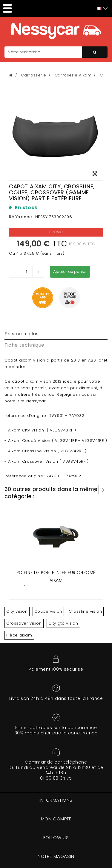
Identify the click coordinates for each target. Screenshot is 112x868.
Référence (21, 217)
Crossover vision (24, 623)
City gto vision (63, 623)
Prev (94, 489)
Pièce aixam (19, 635)
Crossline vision (85, 611)
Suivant (103, 489)
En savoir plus (22, 334)
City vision (17, 611)
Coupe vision (48, 611)
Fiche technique (24, 345)
